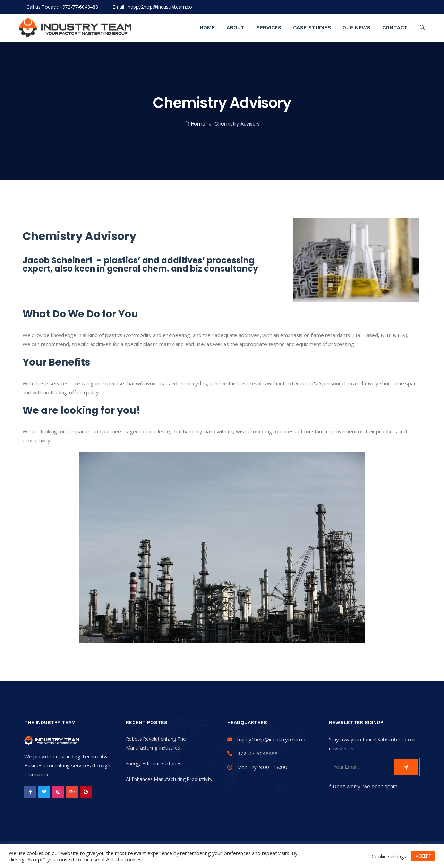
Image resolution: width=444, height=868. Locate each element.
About (236, 28)
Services (269, 28)
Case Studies (312, 28)
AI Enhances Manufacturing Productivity (169, 779)
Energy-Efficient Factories (154, 763)
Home (207, 28)
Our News (356, 28)
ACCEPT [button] (423, 856)
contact (395, 28)
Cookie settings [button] (389, 856)
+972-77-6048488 (79, 7)
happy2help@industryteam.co (160, 7)
